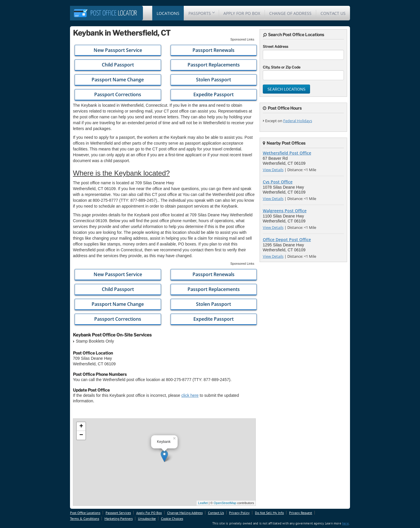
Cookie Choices (172, 519)
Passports (201, 13)
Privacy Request (301, 513)
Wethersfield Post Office (287, 153)
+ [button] (81, 427)
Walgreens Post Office (285, 211)
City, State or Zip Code (282, 67)
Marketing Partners (119, 519)
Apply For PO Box (242, 13)
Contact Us (333, 13)
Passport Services (118, 513)
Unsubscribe (147, 519)
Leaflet (203, 503)
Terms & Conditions (85, 519)
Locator (114, 14)
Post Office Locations (85, 513)
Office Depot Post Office (287, 240)
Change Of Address (290, 13)
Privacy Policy (239, 513)
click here (190, 395)
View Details (273, 170)
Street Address (275, 47)
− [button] (81, 435)
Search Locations (286, 89)
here (345, 523)
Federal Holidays (298, 121)
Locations (168, 13)
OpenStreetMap (225, 503)
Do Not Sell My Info (269, 513)
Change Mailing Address (185, 513)
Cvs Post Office (278, 182)
